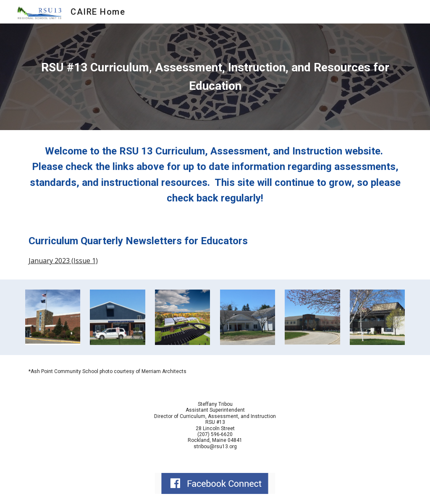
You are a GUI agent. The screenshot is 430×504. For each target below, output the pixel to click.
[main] (215, 77)
